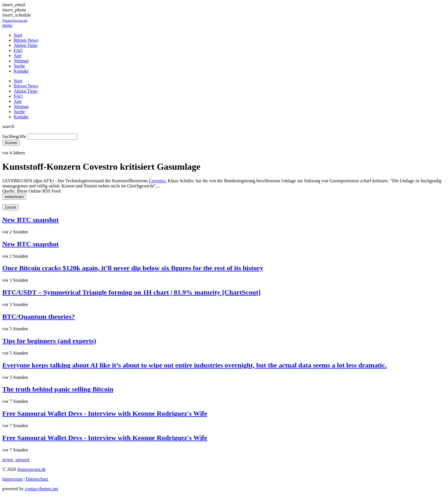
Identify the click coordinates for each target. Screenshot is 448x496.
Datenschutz (37, 479)
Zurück (10, 207)
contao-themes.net (42, 489)
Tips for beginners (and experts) (49, 341)
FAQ (18, 50)
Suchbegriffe (14, 136)
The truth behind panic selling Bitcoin (58, 389)
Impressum (12, 479)
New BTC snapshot (30, 220)
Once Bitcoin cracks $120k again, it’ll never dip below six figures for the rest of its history (133, 268)
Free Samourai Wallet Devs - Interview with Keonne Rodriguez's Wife (105, 413)
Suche (19, 66)
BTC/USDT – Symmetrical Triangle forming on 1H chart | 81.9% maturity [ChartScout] (131, 292)
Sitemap (21, 61)
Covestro (157, 181)
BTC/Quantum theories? (39, 317)
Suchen (11, 143)
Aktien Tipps (26, 45)
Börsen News (26, 40)
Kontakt (21, 71)
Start (18, 35)
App (18, 56)
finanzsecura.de (31, 469)
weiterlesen (14, 197)
